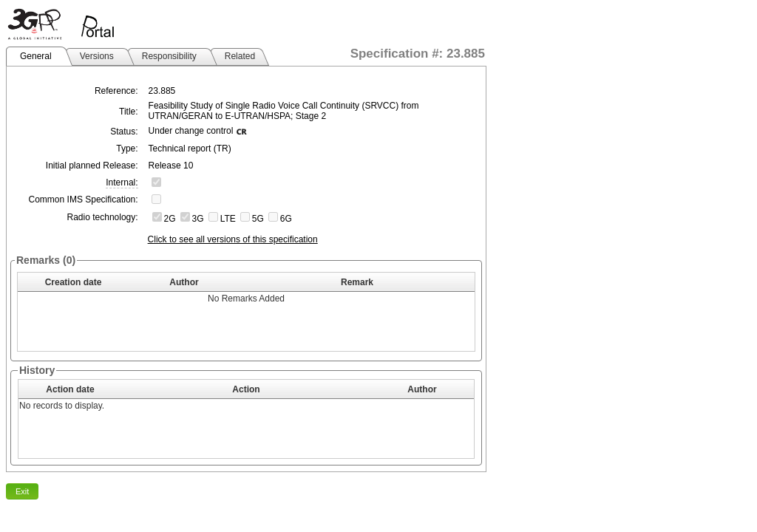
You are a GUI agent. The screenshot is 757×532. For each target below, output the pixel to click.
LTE (228, 219)
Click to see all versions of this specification (233, 239)
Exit (22, 491)
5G (258, 219)
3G (198, 219)
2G (170, 219)
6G (286, 219)
